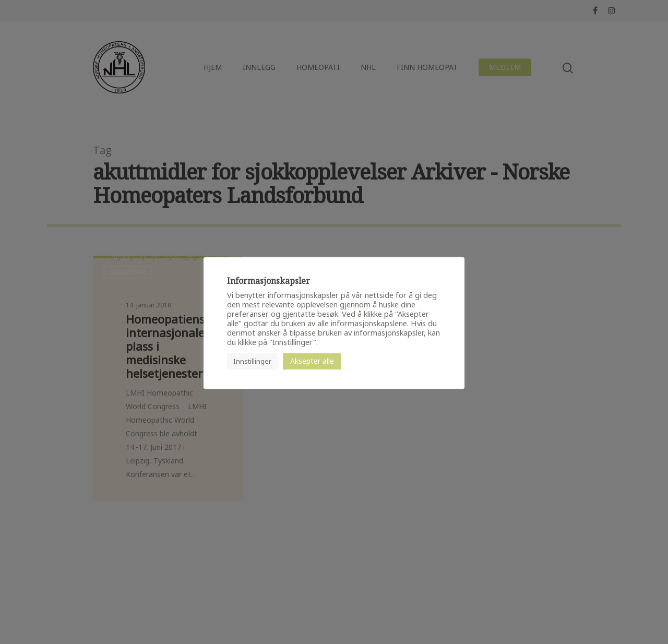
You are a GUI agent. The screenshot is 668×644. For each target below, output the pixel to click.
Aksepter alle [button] (312, 361)
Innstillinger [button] (252, 361)
